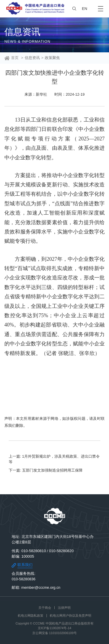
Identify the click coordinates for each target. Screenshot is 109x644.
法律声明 (64, 608)
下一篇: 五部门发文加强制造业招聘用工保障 (46, 470)
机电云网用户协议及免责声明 (70, 616)
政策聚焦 (52, 58)
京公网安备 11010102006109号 (54, 633)
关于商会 (45, 608)
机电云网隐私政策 (31, 616)
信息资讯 (32, 58)
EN (85, 9)
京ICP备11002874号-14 (54, 628)
